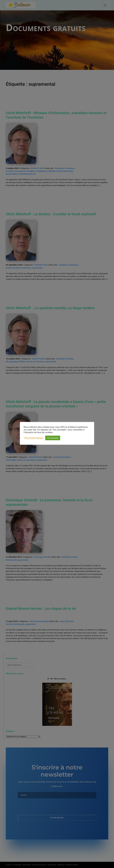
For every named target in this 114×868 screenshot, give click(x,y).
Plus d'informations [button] (34, 438)
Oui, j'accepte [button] (53, 438)
